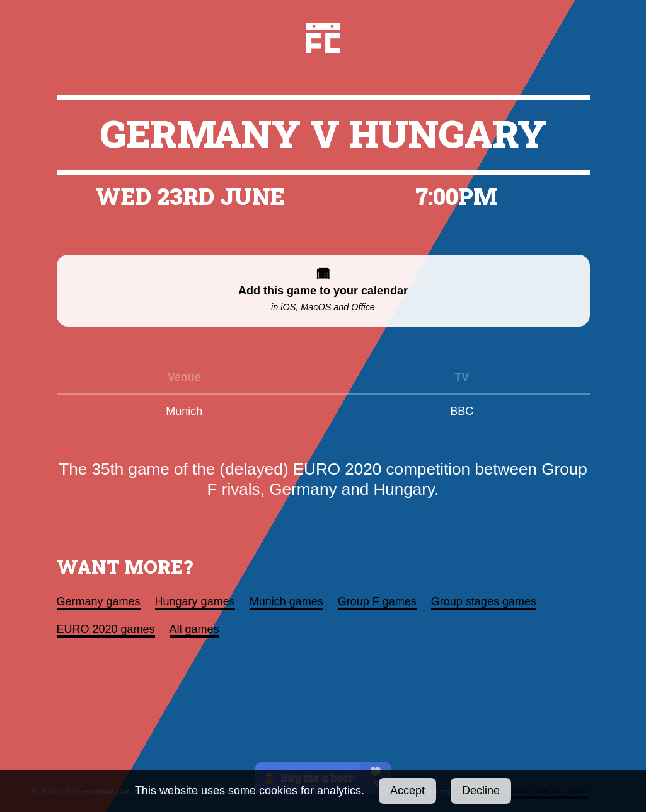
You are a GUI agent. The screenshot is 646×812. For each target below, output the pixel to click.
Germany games (99, 601)
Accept (407, 791)
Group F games (377, 601)
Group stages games (484, 601)
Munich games (286, 601)
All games (194, 629)
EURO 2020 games (106, 629)
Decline (481, 791)
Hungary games (195, 601)
